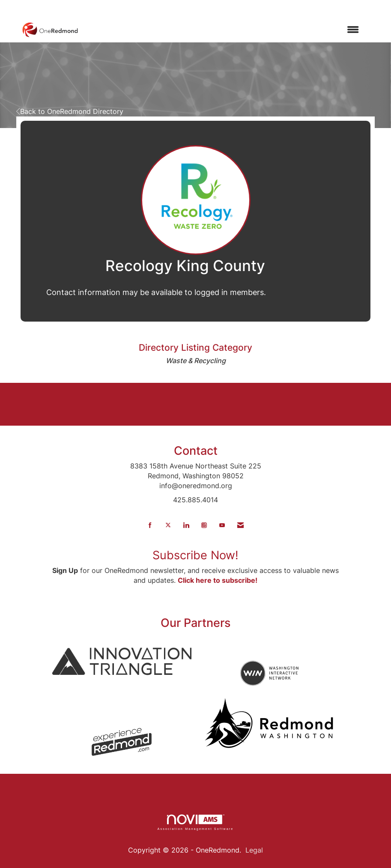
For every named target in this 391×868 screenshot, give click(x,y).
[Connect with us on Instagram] (204, 525)
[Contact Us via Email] (240, 525)
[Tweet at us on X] (168, 525)
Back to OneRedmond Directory (70, 111)
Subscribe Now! (195, 555)
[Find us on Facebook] (150, 525)
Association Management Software (195, 822)
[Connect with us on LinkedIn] (186, 525)
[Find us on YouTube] (222, 525)
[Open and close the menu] (223, 30)
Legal (254, 850)
